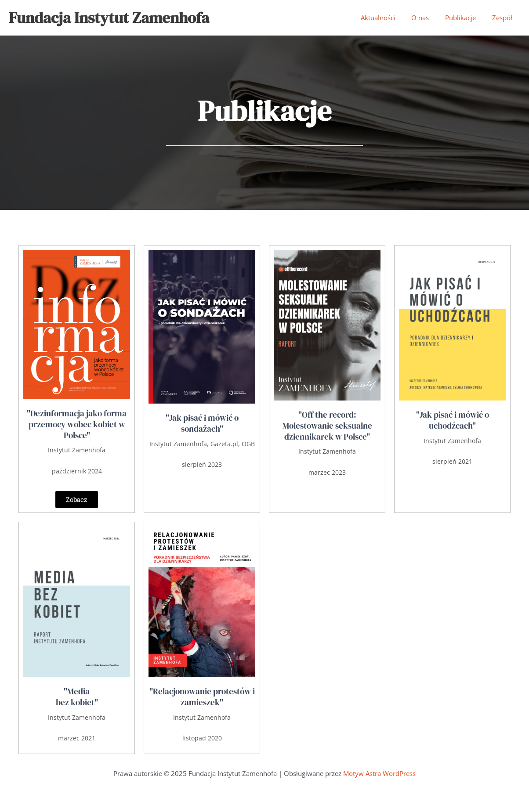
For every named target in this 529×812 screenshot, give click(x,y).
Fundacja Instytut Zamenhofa (109, 18)
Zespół (504, 18)
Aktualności (388, 18)
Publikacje (465, 18)
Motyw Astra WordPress (379, 773)
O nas (428, 18)
